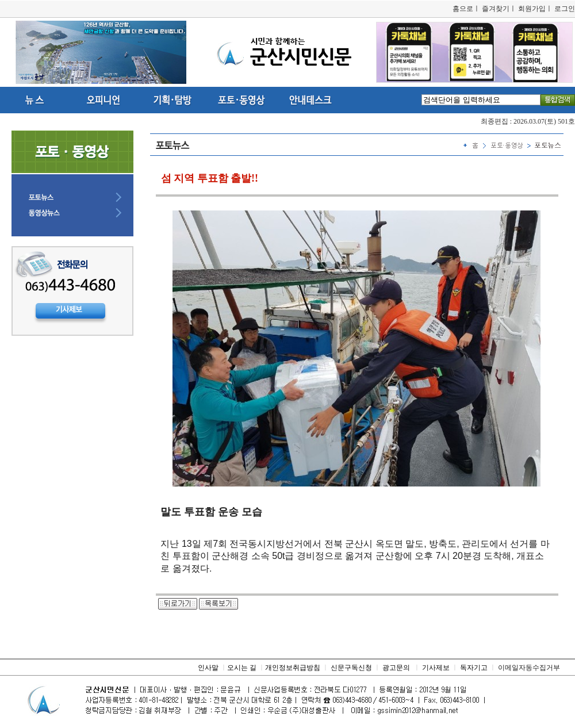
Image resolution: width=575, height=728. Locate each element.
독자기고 (474, 668)
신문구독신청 (351, 668)
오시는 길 (242, 668)
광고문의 (396, 668)
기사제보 (436, 668)
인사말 (208, 668)
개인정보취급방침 (293, 668)
